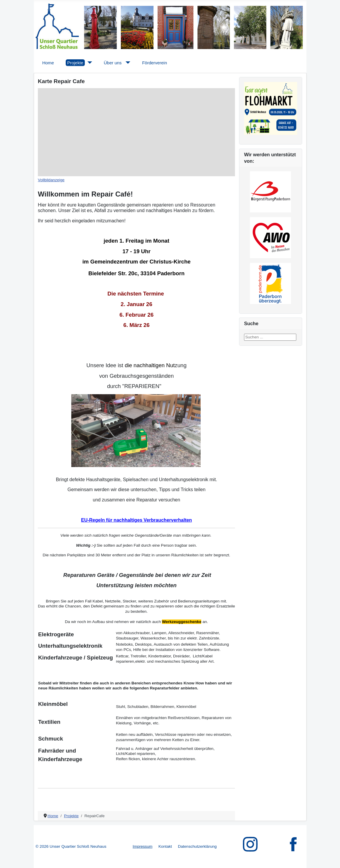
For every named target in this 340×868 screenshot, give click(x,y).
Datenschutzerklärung (197, 846)
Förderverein (154, 63)
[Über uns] (127, 63)
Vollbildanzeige (51, 180)
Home (48, 63)
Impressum (142, 846)
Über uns (113, 63)
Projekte (75, 63)
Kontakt (165, 846)
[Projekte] (88, 63)
